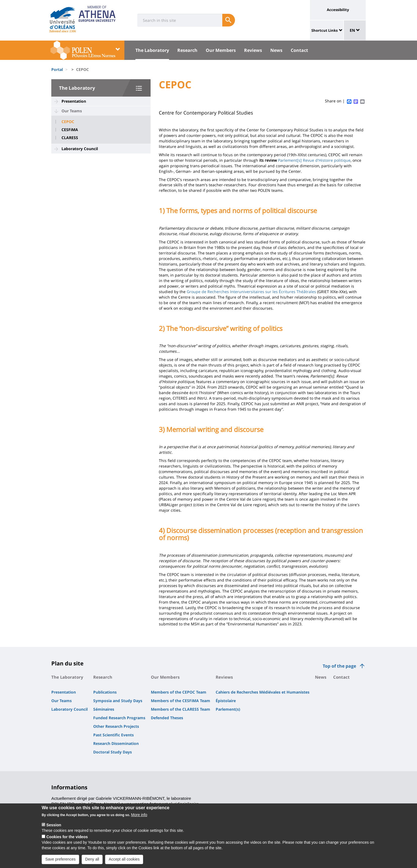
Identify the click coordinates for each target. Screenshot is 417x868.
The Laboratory (152, 50)
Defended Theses (167, 718)
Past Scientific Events (113, 735)
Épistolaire (226, 701)
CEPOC (68, 122)
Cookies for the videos (67, 840)
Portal (57, 69)
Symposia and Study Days (118, 701)
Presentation (74, 101)
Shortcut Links (324, 30)
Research (187, 50)
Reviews (253, 50)
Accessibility (338, 10)
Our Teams (72, 111)
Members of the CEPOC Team (179, 692)
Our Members (221, 50)
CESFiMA (70, 130)
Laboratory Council (80, 149)
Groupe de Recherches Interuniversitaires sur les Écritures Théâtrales (251, 292)
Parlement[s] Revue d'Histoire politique (314, 160)
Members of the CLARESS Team (181, 709)
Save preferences (60, 862)
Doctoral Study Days (113, 752)
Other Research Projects (116, 726)
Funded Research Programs (119, 718)
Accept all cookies (124, 862)
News (276, 50)
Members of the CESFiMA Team (181, 701)
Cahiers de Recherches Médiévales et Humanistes (263, 692)
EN (355, 30)
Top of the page (339, 666)
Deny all (92, 862)
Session (54, 828)
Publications (105, 692)
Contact (299, 50)
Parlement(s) (228, 709)
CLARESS (70, 138)
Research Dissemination (116, 743)
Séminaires (104, 709)
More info (139, 818)
